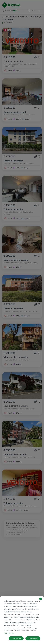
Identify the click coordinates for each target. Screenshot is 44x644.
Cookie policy (9, 633)
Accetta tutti (33, 638)
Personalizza (16, 638)
